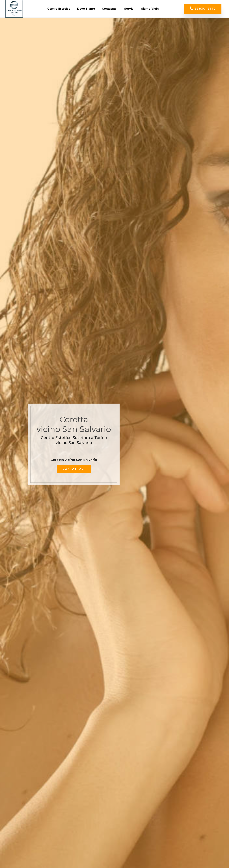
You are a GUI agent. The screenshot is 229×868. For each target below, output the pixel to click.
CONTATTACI (74, 469)
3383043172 (203, 9)
